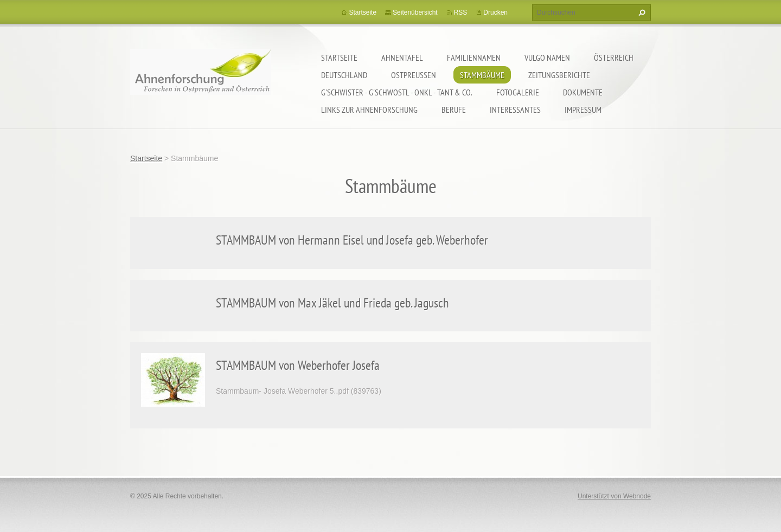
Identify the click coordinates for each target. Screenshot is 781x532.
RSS (461, 12)
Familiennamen (474, 57)
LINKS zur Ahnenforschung (369, 110)
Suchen (641, 12)
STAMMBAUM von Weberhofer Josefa (298, 365)
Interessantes (515, 110)
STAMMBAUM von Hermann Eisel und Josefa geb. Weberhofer (352, 240)
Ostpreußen (414, 75)
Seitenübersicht (415, 12)
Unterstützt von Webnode (614, 496)
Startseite (339, 57)
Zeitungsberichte (559, 75)
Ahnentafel (402, 57)
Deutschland (344, 75)
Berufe (454, 110)
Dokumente (583, 92)
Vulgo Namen (547, 57)
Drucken (495, 12)
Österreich (614, 57)
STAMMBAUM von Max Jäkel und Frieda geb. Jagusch (332, 303)
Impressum (583, 110)
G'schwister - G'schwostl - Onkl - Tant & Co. (397, 92)
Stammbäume (482, 75)
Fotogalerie (518, 92)
